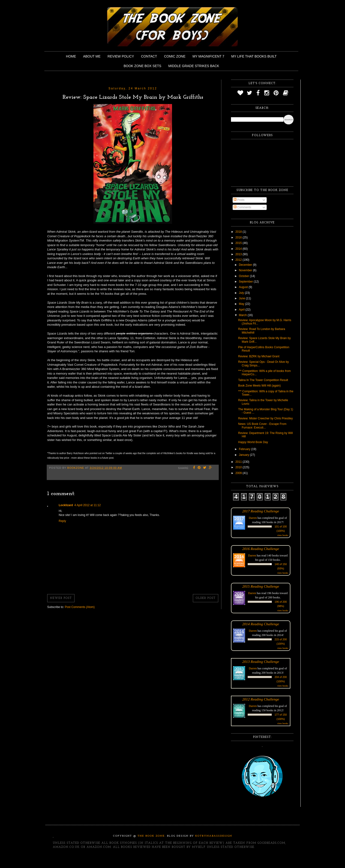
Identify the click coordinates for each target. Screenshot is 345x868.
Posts (239, 200)
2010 (239, 467)
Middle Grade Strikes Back (194, 66)
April (242, 310)
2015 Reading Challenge (261, 586)
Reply (62, 521)
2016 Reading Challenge (261, 549)
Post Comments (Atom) (80, 607)
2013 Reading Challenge (261, 662)
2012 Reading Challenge (261, 699)
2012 (239, 260)
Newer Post (61, 598)
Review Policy (121, 56)
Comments (242, 207)
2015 (239, 243)
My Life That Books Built (254, 56)
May (242, 304)
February (245, 449)
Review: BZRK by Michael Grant (259, 356)
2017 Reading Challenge (261, 511)
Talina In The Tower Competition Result (263, 380)
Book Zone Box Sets (142, 66)
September (246, 282)
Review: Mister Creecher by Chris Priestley (265, 418)
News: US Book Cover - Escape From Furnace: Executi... (262, 426)
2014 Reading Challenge (261, 624)
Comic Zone (175, 56)
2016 (239, 237)
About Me (92, 56)
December (246, 265)
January (244, 455)
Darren (253, 518)
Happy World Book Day (253, 442)
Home (71, 56)
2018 (239, 232)
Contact (149, 56)
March (243, 315)
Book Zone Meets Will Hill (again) (259, 386)
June (242, 298)
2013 (239, 254)
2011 (239, 462)
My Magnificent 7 (208, 56)
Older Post (206, 598)
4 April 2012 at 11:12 (87, 505)
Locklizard (66, 505)
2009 (239, 473)
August (244, 287)
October (244, 276)
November (246, 270)
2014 (239, 249)
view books (283, 535)
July (242, 293)
